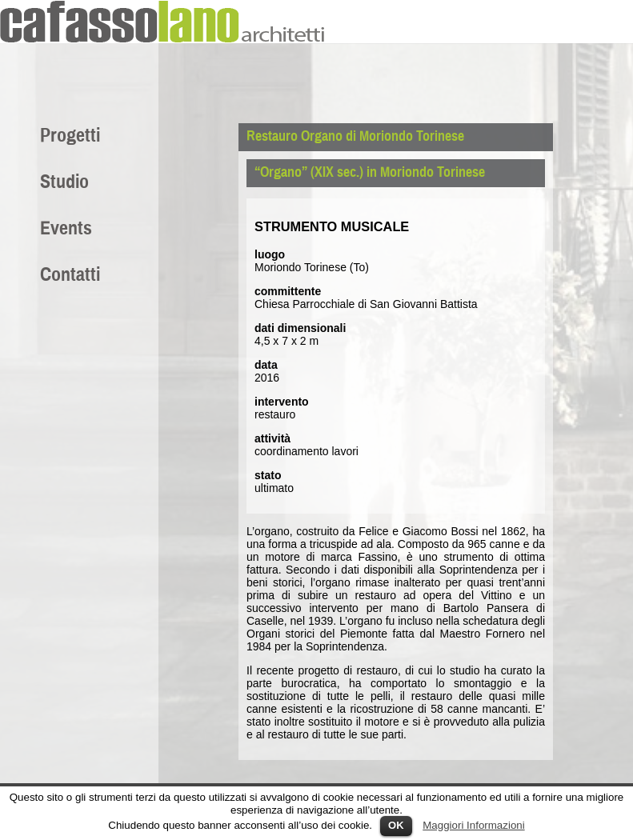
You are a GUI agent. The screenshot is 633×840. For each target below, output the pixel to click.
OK (396, 825)
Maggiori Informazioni (473, 825)
